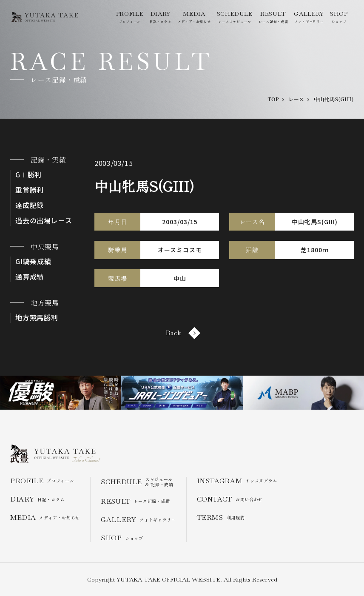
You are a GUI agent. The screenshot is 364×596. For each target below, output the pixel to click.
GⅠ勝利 (28, 175)
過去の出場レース (44, 221)
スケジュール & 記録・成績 (137, 482)
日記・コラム (161, 17)
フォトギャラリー (309, 17)
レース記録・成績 (273, 17)
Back (182, 333)
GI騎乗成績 (33, 261)
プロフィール (130, 17)
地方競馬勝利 (37, 318)
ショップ (339, 17)
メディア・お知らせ (194, 17)
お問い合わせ (230, 499)
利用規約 (221, 518)
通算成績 (30, 277)
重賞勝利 (30, 190)
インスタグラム (237, 481)
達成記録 (30, 205)
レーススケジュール (235, 17)
